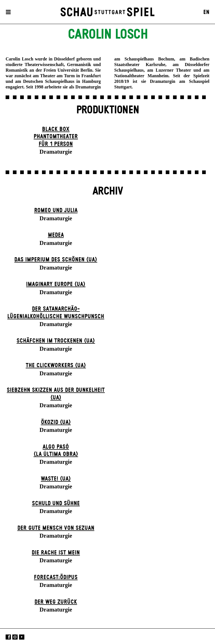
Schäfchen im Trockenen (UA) (56, 341)
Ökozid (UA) (56, 422)
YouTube (22, 637)
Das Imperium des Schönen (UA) (56, 260)
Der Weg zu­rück (56, 602)
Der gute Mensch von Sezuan (56, 528)
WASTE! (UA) (56, 479)
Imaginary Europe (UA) (56, 284)
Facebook (8, 637)
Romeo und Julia (56, 210)
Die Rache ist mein (56, 553)
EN (206, 12)
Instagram (15, 637)
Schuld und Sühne (56, 504)
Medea (56, 235)
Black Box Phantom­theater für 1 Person (56, 137)
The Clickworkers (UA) (56, 366)
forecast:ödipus (56, 577)
